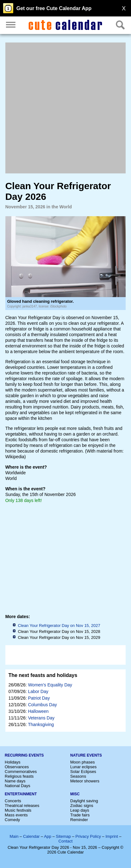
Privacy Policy (88, 836)
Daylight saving (84, 801)
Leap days (80, 810)
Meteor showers (85, 781)
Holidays (13, 762)
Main (14, 836)
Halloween (38, 711)
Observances (17, 767)
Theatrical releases (22, 806)
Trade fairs (80, 815)
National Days (17, 786)
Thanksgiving (41, 724)
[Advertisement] (65, 108)
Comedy (12, 820)
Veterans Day (41, 718)
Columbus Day (43, 705)
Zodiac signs (82, 806)
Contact (66, 841)
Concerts (13, 801)
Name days (15, 781)
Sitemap (63, 836)
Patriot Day (39, 698)
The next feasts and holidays (43, 675)
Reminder (79, 820)
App (48, 836)
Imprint (112, 836)
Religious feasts (19, 776)
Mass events (16, 815)
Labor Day (38, 691)
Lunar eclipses (83, 767)
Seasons (78, 776)
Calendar (31, 836)
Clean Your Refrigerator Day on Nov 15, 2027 (59, 626)
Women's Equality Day (50, 685)
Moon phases (83, 762)
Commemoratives (21, 772)
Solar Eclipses (83, 772)
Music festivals (18, 810)
